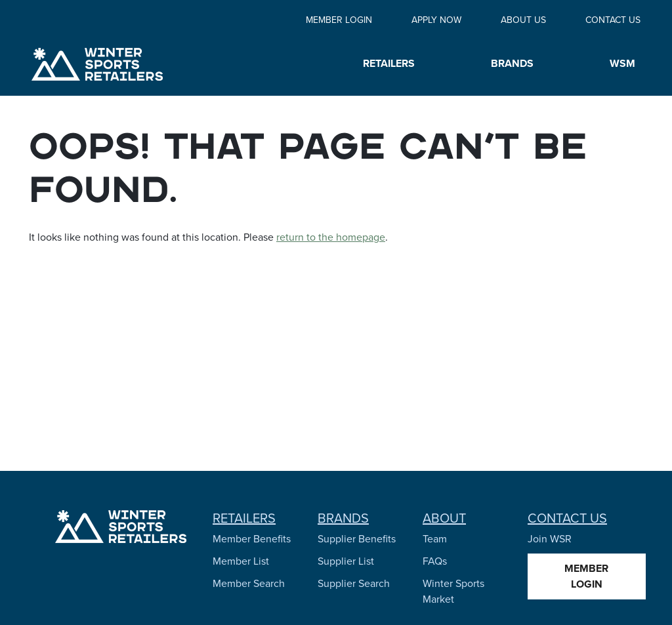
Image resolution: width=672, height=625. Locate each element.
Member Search (249, 583)
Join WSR (550, 539)
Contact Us (613, 20)
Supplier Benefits (357, 539)
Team (435, 539)
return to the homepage (331, 237)
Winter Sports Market (453, 591)
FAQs (435, 561)
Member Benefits (252, 539)
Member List (241, 561)
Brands (343, 518)
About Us (523, 20)
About (444, 518)
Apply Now (436, 20)
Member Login (339, 20)
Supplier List (346, 561)
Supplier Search (354, 583)
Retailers (244, 518)
